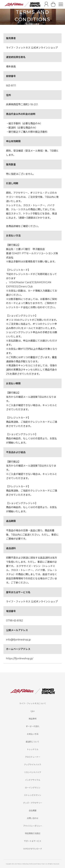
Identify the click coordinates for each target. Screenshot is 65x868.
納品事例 (33, 719)
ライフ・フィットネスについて (33, 704)
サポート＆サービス (32, 841)
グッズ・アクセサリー (32, 803)
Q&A (33, 711)
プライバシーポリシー (33, 826)
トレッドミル (33, 749)
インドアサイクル (33, 780)
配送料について (32, 742)
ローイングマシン (33, 788)
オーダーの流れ (32, 726)
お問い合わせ (33, 818)
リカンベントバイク (32, 772)
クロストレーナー (33, 757)
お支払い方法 (33, 734)
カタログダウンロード (33, 849)
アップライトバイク (32, 765)
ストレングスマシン (32, 795)
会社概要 (33, 811)
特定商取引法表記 (33, 833)
